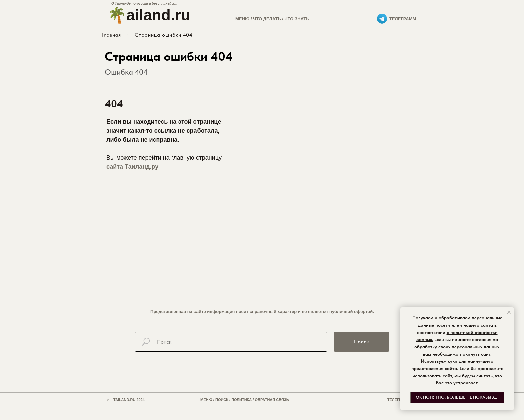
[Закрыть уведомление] (509, 312)
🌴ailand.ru (149, 15)
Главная (111, 35)
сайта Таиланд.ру (132, 167)
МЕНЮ (242, 19)
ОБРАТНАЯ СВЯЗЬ (272, 400)
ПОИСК (222, 400)
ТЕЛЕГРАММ (403, 19)
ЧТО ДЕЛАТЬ (267, 19)
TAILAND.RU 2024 (129, 400)
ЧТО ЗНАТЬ (297, 19)
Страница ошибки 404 (164, 35)
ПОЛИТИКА (241, 400)
